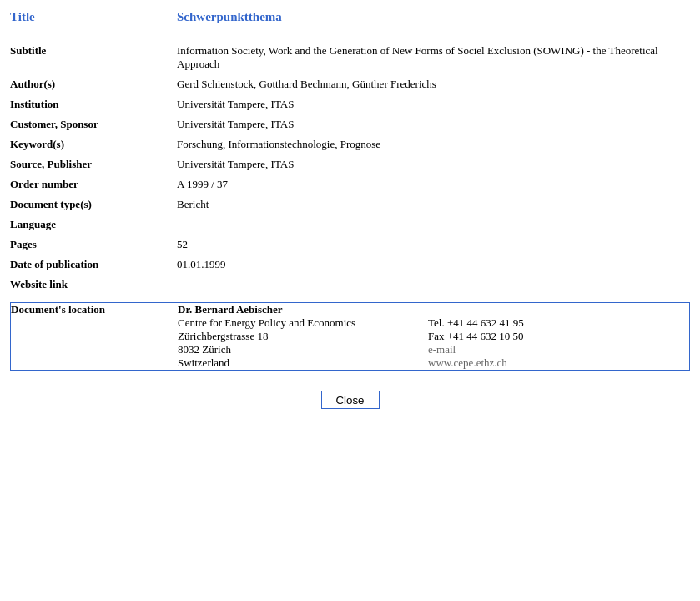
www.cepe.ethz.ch (468, 363)
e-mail (442, 349)
